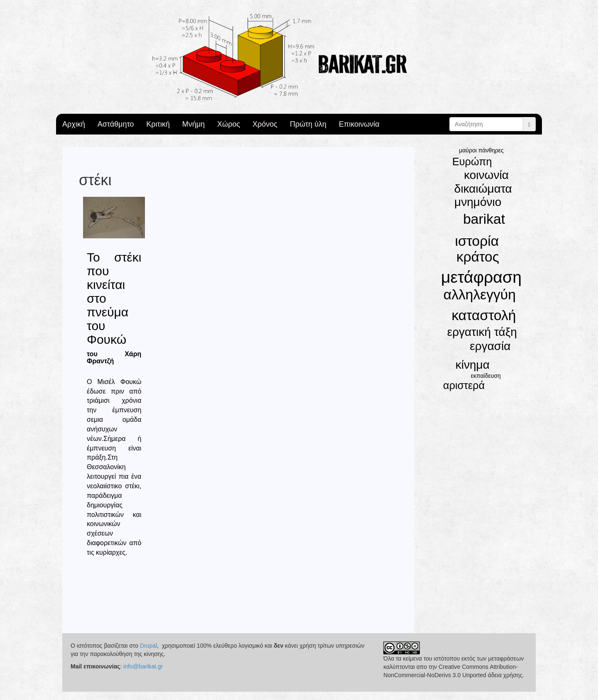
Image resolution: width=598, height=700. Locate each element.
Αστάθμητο (116, 124)
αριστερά (464, 385)
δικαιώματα (483, 189)
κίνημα (473, 365)
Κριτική (158, 124)
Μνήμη (194, 124)
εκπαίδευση (486, 376)
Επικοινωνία (359, 124)
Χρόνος (265, 124)
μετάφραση (481, 277)
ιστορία (477, 241)
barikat (484, 219)
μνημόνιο (478, 202)
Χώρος (229, 124)
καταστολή (484, 315)
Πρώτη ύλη (308, 124)
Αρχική (74, 124)
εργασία (490, 346)
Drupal (148, 646)
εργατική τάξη (482, 332)
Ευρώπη (472, 162)
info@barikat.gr (143, 666)
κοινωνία (486, 175)
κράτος (478, 257)
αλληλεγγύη (480, 295)
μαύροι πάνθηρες (481, 150)
